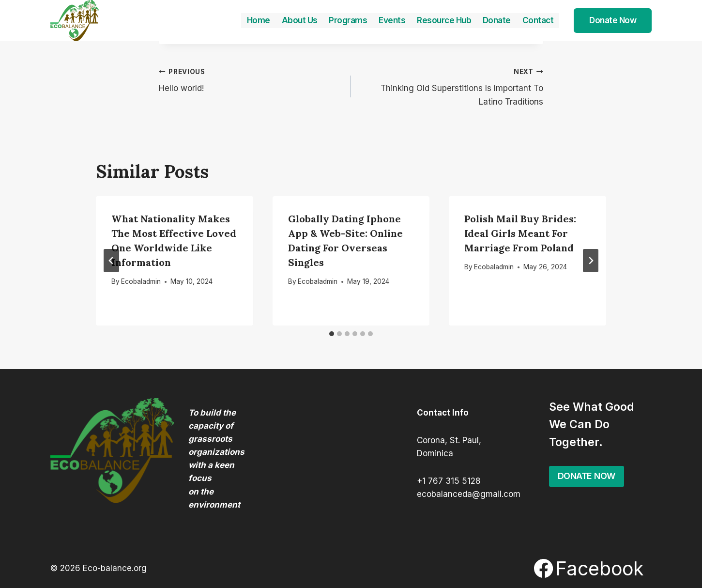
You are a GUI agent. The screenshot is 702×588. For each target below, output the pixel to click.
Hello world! (251, 79)
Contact (538, 20)
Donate (497, 20)
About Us (300, 20)
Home (259, 20)
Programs (348, 20)
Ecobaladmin (141, 281)
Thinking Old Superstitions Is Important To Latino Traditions (451, 86)
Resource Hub (444, 20)
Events (392, 20)
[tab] (332, 334)
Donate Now (613, 20)
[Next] (591, 261)
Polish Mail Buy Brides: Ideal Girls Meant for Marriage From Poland (520, 233)
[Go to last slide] (111, 261)
